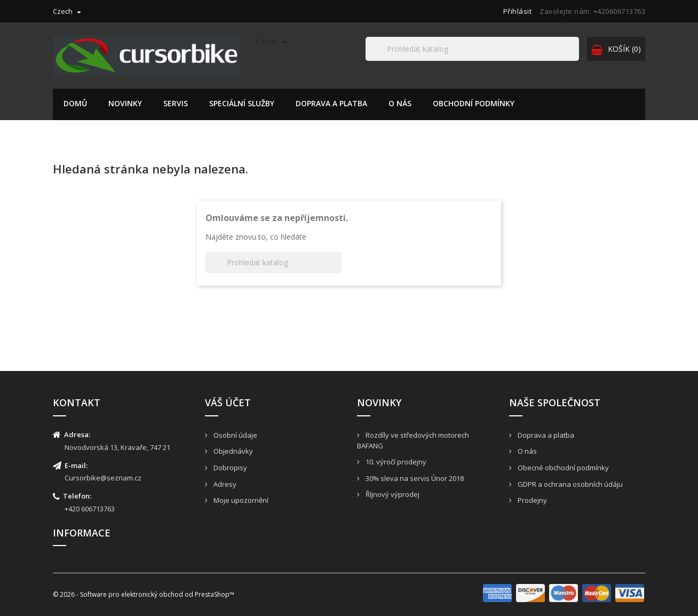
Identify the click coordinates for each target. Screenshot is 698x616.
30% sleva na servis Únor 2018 (414, 478)
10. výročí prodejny (395, 462)
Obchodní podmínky (474, 103)
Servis (176, 103)
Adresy (224, 484)
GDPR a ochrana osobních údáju (569, 484)
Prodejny (532, 500)
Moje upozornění (240, 500)
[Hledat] (472, 49)
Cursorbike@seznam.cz (103, 478)
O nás (400, 103)
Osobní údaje (235, 435)
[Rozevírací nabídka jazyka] (68, 11)
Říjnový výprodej (392, 494)
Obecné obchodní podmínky (562, 468)
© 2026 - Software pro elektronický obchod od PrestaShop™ (144, 594)
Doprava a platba (331, 103)
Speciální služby (242, 103)
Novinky (125, 103)
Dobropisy (229, 468)
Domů (75, 103)
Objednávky (232, 451)
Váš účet (228, 402)
